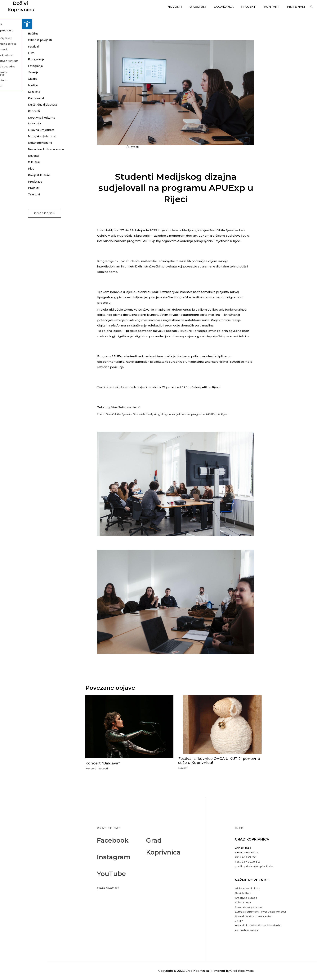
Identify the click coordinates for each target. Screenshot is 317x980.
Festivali (12, 46)
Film (9, 53)
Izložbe (11, 85)
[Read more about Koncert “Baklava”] (129, 727)
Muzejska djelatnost (21, 136)
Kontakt (275, 7)
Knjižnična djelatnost (21, 105)
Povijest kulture (18, 181)
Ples (9, 174)
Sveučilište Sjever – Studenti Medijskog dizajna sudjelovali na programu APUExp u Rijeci (171, 414)
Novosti (185, 7)
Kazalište (12, 92)
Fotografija (14, 66)
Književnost (14, 98)
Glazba (11, 79)
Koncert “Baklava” (103, 763)
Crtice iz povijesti (18, 40)
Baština (11, 33)
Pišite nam (297, 7)
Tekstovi (12, 200)
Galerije (11, 72)
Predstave (13, 187)
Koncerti (12, 111)
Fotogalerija (15, 59)
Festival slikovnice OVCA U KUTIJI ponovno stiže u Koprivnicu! (221, 760)
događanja (23, 219)
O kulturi (206, 7)
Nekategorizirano (19, 143)
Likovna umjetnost (19, 130)
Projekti (254, 7)
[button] (5, 24)
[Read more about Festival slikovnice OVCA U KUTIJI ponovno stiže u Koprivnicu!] (222, 724)
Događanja (230, 7)
